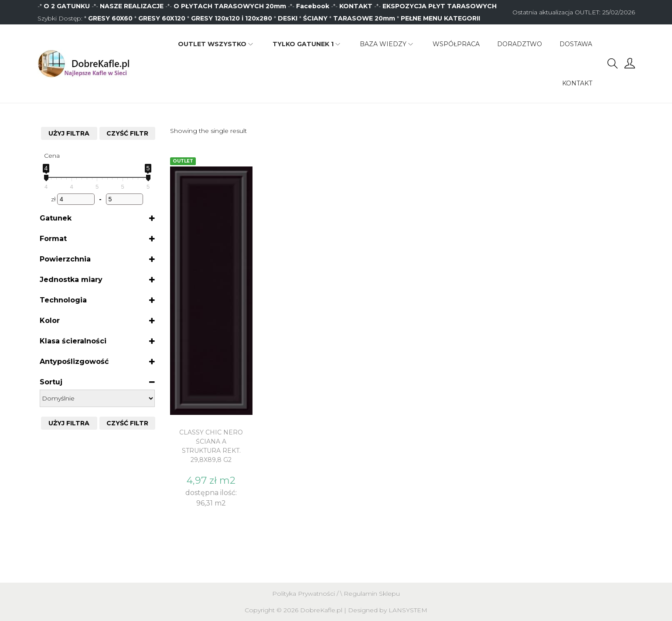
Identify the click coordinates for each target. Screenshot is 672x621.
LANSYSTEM (408, 610)
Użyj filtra (69, 133)
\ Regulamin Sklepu (370, 594)
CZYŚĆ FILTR (127, 133)
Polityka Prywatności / (306, 594)
